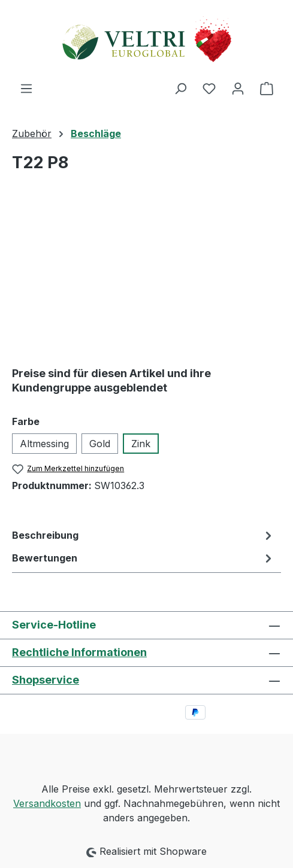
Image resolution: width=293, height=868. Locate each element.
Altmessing (44, 444)
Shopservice (46, 680)
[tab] (144, 535)
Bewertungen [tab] (144, 558)
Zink (141, 444)
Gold (100, 444)
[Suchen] (180, 88)
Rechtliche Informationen (79, 652)
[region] (146, 275)
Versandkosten (47, 803)
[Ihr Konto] (238, 88)
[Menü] (26, 88)
